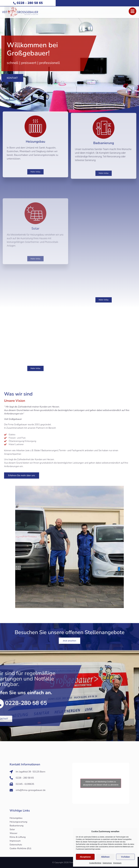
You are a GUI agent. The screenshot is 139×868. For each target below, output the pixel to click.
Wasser (14, 833)
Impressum (117, 863)
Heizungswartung (18, 822)
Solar (12, 829)
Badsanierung (16, 826)
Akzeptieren (85, 857)
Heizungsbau (16, 818)
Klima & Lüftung (18, 837)
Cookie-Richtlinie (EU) (20, 848)
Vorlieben (125, 857)
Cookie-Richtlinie (95, 863)
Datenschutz (107, 863)
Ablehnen (105, 857)
